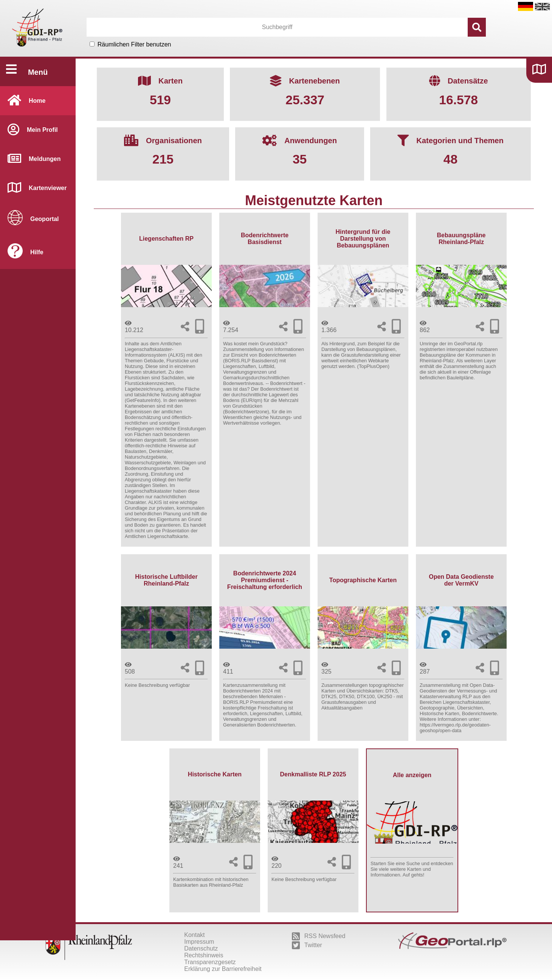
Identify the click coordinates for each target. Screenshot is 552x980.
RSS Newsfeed (319, 936)
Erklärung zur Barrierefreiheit (223, 969)
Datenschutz (201, 948)
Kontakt (194, 935)
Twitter (307, 945)
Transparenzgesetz (210, 962)
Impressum (199, 942)
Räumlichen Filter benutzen (134, 44)
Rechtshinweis (204, 955)
